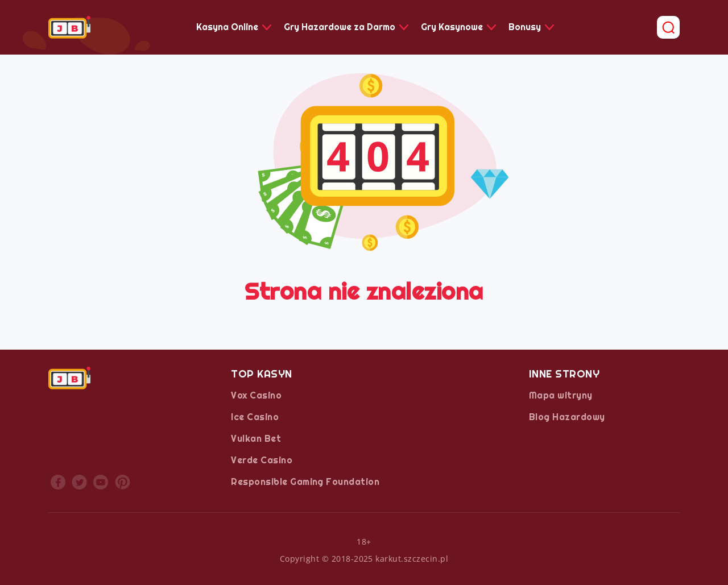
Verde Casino (262, 460)
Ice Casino (255, 417)
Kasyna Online (227, 27)
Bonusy (525, 27)
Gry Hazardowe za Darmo (340, 27)
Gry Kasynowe (452, 27)
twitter (79, 482)
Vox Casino (256, 395)
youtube (101, 482)
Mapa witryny (561, 395)
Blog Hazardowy (567, 417)
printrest (123, 482)
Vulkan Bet (256, 439)
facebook (58, 482)
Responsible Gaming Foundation (305, 482)
